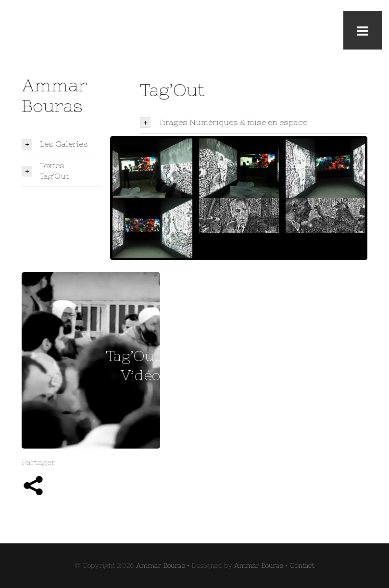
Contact (302, 565)
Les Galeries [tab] (55, 144)
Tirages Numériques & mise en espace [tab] (223, 123)
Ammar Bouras (161, 565)
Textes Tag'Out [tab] (45, 171)
